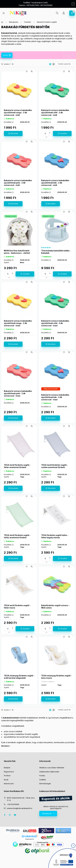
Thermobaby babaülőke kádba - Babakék (56, 252)
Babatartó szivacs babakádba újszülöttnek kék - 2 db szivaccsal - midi (55, 183)
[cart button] (72, 13)
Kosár (6, 780)
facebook (5, 815)
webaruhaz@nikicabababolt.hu (20, 808)
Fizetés (42, 776)
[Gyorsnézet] (32, 71)
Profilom (7, 776)
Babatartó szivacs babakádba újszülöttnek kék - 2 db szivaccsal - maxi (55, 397)
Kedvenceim (9, 784)
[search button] (57, 13)
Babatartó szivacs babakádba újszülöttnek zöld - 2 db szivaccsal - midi (55, 113)
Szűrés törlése (72, 55)
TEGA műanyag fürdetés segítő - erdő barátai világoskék (19, 677)
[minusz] (50, 134)
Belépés (7, 768)
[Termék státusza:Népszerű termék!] (51, 389)
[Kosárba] (62, 134)
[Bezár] (73, 4)
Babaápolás (14, 22)
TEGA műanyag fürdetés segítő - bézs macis (57, 677)
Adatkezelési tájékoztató (49, 772)
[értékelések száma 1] (46, 248)
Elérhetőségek (45, 784)
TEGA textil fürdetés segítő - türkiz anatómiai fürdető (17, 536)
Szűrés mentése (66, 55)
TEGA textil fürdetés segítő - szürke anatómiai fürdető (55, 466)
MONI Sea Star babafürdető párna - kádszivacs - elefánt (17, 252)
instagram (10, 815)
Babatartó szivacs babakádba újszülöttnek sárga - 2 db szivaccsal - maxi (18, 323)
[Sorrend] (65, 64)
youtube (15, 815)
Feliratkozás (47, 813)
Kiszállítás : (9, 122)
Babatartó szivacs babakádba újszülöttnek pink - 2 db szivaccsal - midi (18, 183)
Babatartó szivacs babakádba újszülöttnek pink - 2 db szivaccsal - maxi (18, 393)
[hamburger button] (4, 13)
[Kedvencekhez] (27, 71)
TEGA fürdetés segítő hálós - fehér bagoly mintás (55, 536)
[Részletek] (13, 134)
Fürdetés (28, 22)
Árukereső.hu (30, 839)
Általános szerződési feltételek (52, 768)
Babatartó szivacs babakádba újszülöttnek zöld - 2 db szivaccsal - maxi (55, 323)
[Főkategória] (2, 22)
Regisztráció (9, 772)
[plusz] (50, 133)
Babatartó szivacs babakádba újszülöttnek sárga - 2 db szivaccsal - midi (18, 113)
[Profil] (64, 13)
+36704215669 (13, 804)
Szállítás (43, 780)
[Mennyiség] (45, 134)
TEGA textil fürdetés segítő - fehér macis (17, 607)
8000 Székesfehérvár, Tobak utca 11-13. (21, 799)
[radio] (54, 64)
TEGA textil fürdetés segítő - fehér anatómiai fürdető (17, 466)
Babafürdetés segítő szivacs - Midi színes (55, 607)
